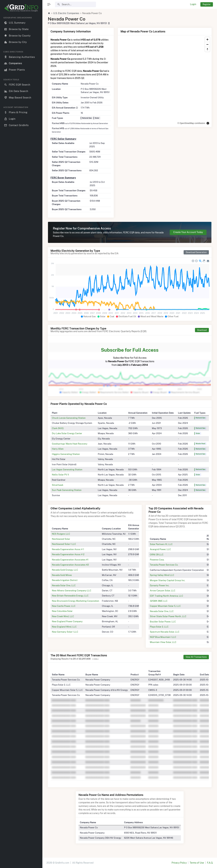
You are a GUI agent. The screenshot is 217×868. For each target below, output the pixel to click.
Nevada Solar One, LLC (64, 585)
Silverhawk (58, 485)
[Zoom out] (207, 44)
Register (207, 4)
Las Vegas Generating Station (67, 469)
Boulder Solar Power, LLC (163, 622)
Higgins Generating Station (66, 454)
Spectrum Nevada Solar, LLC (165, 632)
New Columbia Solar (62, 611)
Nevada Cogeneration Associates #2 (70, 565)
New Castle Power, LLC (64, 606)
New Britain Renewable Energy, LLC (70, 596)
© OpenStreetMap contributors (191, 123)
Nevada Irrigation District (65, 580)
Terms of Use (197, 863)
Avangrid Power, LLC (160, 549)
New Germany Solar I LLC (65, 632)
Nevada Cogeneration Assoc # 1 (68, 549)
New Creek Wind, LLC (63, 616)
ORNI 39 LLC (157, 555)
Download (202, 330)
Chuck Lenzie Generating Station (69, 418)
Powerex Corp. (157, 560)
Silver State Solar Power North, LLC (168, 616)
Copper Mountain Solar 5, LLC (165, 606)
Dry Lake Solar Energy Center (67, 433)
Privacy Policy (179, 863)
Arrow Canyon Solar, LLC (163, 590)
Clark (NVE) (58, 428)
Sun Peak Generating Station (67, 490)
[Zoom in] (207, 39)
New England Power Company (67, 621)
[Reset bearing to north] (207, 49)
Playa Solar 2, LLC (159, 627)
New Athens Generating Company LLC (72, 590)
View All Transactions (196, 657)
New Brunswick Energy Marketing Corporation (76, 601)
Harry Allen (58, 449)
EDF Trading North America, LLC (166, 596)
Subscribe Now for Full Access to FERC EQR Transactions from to (130, 356)
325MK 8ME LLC (159, 601)
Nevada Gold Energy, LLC (65, 570)
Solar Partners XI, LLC (161, 544)
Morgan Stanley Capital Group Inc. (168, 580)
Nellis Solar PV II (60, 475)
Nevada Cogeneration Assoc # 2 (68, 554)
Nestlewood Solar (61, 539)
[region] (21, 440)
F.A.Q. (210, 863)
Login (193, 4)
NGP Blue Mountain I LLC (163, 637)
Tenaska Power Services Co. (164, 565)
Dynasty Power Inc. (160, 585)
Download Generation (196, 252)
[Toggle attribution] (208, 123)
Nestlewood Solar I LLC (64, 544)
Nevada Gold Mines (62, 575)
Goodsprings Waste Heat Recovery (70, 444)
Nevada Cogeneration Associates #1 (70, 560)
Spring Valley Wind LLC (162, 575)
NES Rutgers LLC (61, 534)
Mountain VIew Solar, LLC (163, 642)
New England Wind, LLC (64, 627)
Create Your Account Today (188, 232)
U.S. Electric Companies (66, 13)
